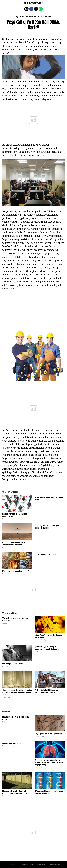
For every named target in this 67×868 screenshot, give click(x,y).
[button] (4, 3)
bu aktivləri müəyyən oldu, (32, 458)
